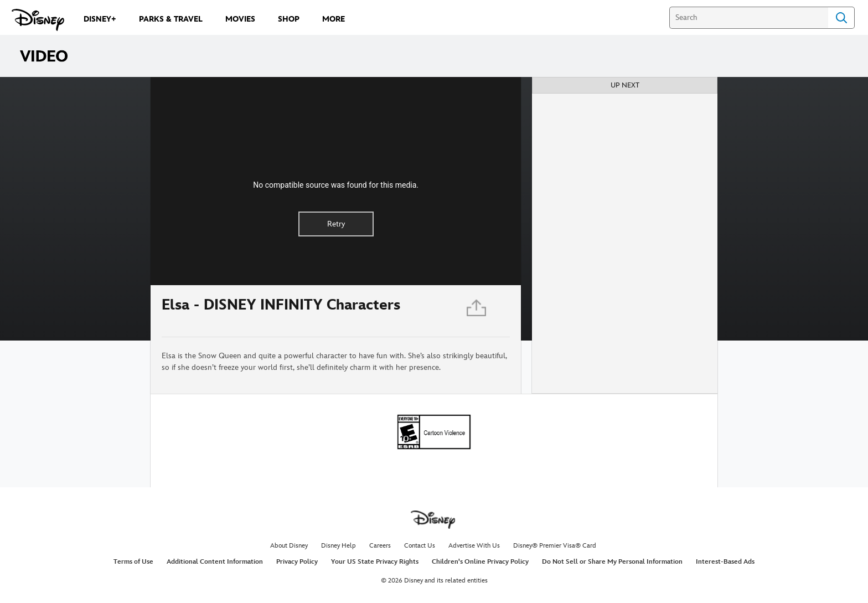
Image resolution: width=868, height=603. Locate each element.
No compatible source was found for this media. (336, 185)
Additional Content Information (215, 562)
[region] (336, 181)
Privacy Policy (297, 562)
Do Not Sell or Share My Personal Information (612, 562)
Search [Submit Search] (841, 18)
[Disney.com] (38, 20)
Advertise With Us (474, 546)
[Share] (477, 311)
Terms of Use (133, 562)
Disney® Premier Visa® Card (555, 546)
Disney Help (339, 546)
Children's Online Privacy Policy (480, 562)
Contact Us (420, 546)
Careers (380, 546)
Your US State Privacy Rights (375, 562)
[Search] (749, 18)
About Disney (289, 546)
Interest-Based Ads (725, 562)
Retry (336, 224)
